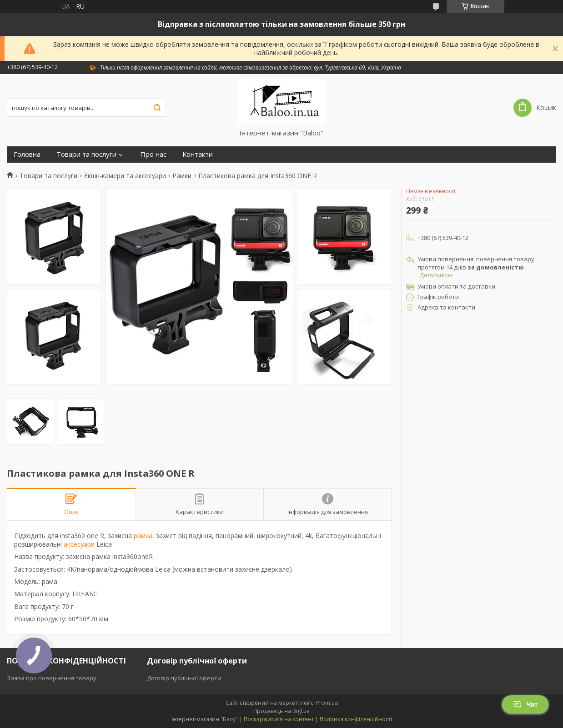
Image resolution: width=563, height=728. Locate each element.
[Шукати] (157, 108)
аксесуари (79, 544)
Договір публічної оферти (184, 678)
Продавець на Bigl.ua (281, 711)
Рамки (182, 176)
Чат (525, 704)
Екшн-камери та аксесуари (125, 176)
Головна (27, 154)
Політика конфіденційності (356, 719)
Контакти (198, 154)
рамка (143, 536)
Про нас (153, 154)
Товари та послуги (86, 154)
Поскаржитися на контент (279, 719)
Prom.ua (327, 703)
